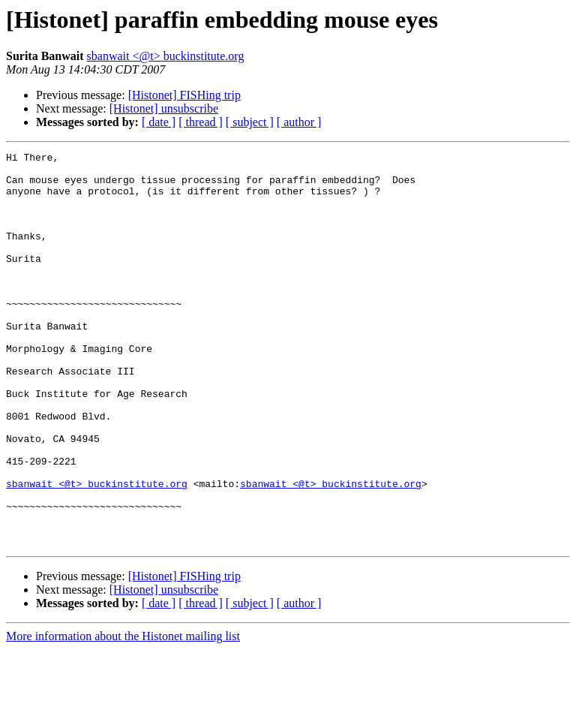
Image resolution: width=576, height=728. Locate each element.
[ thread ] (201, 122)
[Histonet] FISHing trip (184, 95)
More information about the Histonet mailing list (123, 715)
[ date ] (159, 122)
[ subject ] (250, 122)
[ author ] (299, 122)
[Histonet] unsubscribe (164, 108)
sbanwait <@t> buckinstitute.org (166, 56)
